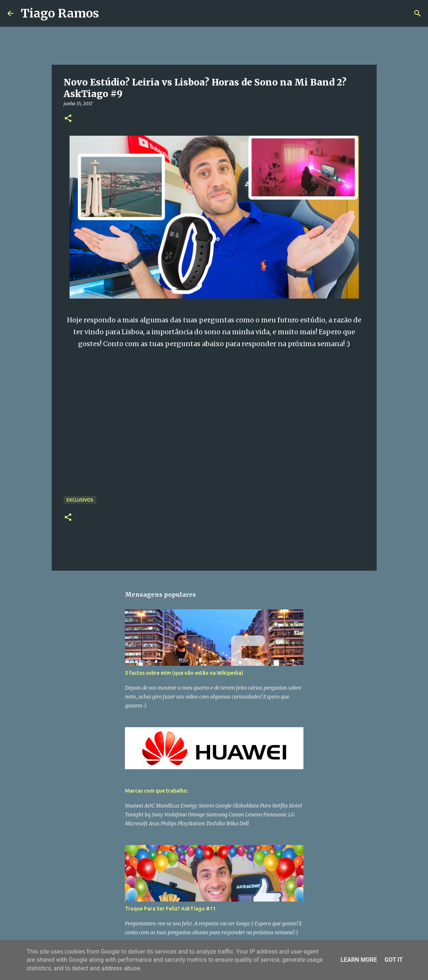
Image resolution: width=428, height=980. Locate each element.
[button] (68, 119)
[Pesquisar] (109, 13)
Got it (394, 960)
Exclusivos (80, 500)
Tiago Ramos (60, 13)
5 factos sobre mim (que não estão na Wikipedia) (184, 673)
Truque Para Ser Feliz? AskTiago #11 (170, 909)
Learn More (359, 960)
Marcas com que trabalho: (157, 791)
